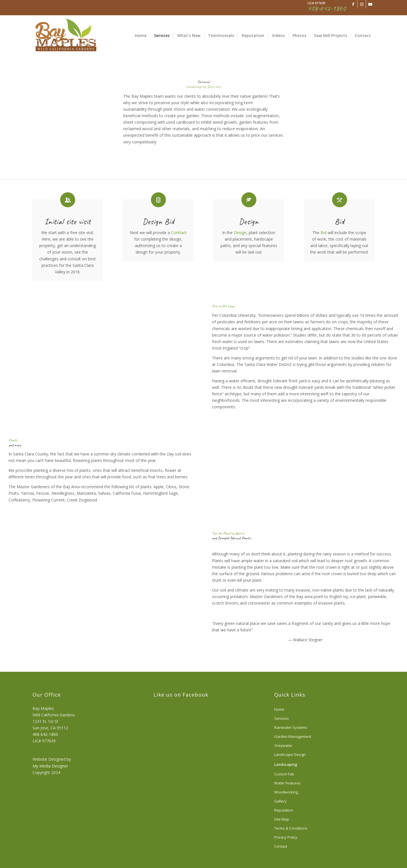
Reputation (284, 810)
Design (240, 233)
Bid (323, 233)
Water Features (287, 783)
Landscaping (286, 764)
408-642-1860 (45, 734)
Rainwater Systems (291, 727)
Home (279, 709)
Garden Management (293, 736)
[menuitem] (141, 36)
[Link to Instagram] (362, 4)
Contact (281, 846)
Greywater (283, 745)
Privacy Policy (286, 837)
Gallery (280, 801)
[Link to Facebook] (353, 4)
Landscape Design (290, 754)
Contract (179, 233)
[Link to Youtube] (370, 4)
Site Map (282, 819)
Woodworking (286, 792)
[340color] (65, 36)
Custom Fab (284, 774)
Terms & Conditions (291, 828)
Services (282, 718)
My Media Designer (50, 766)
